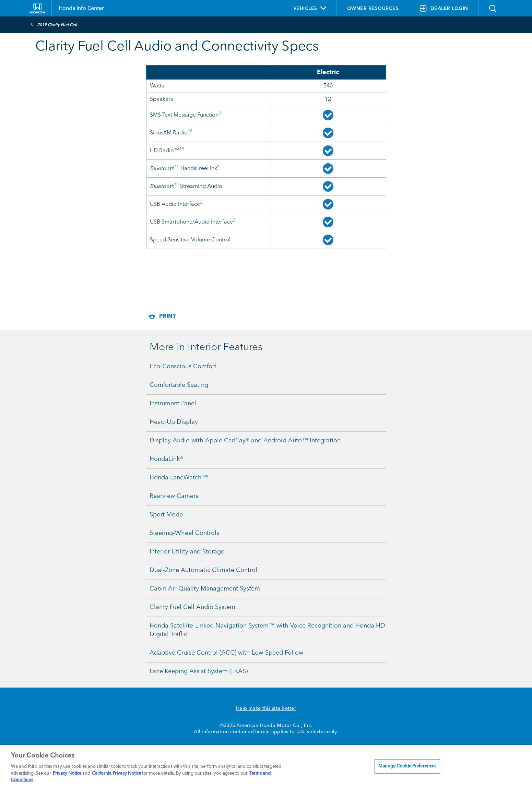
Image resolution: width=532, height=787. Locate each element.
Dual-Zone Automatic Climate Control (203, 570)
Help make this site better (266, 708)
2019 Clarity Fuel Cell (54, 24)
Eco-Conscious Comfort (183, 367)
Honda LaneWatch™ (179, 478)
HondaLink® (167, 459)
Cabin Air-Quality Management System (205, 589)
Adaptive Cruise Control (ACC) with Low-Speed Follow (226, 653)
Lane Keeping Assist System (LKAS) (199, 671)
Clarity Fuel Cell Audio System (192, 607)
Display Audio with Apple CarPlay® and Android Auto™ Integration (245, 441)
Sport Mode (166, 515)
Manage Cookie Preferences (407, 766)
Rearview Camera (174, 496)
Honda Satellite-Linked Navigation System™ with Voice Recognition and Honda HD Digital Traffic (267, 630)
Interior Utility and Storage (187, 552)
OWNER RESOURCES (373, 9)
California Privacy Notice (116, 773)
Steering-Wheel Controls (184, 533)
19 (182, 149)
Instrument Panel (173, 404)
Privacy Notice (67, 773)
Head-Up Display (174, 422)
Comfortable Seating (179, 385)
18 (190, 131)
